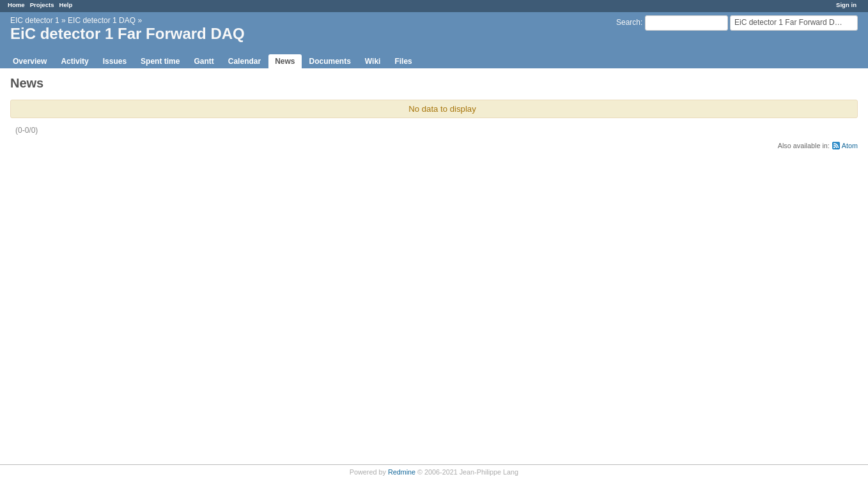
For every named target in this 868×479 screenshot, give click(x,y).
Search (628, 22)
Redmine (402, 472)
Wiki (373, 61)
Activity (74, 61)
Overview (30, 61)
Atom (850, 146)
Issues (115, 61)
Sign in (846, 5)
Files (403, 61)
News (285, 61)
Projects (42, 5)
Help (66, 5)
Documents (330, 61)
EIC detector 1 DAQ (102, 20)
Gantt (204, 61)
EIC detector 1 (35, 20)
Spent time (160, 61)
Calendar (244, 61)
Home (16, 5)
